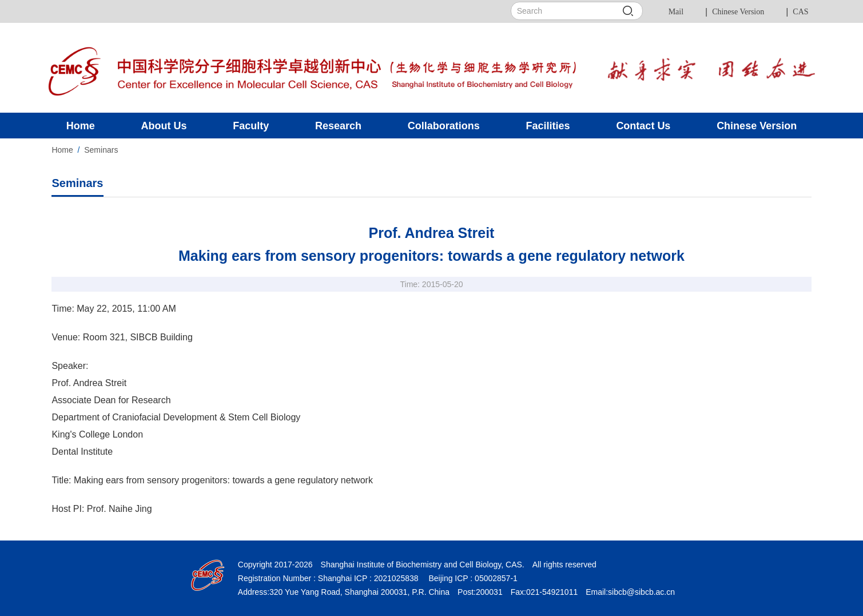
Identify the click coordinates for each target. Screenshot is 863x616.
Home (62, 150)
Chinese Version (738, 12)
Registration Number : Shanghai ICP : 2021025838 (328, 578)
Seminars (101, 150)
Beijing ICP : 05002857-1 (472, 578)
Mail (676, 12)
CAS (800, 12)
